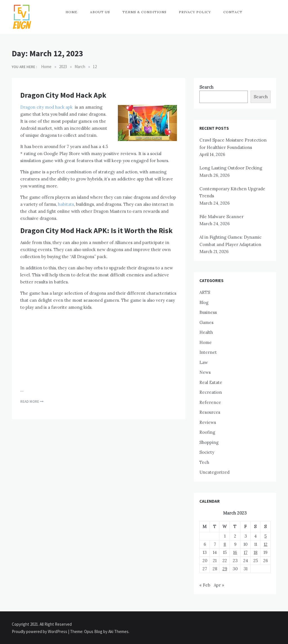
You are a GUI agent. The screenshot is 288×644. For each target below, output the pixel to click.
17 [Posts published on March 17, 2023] (246, 552)
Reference (210, 402)
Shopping (209, 442)
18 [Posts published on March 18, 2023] (256, 552)
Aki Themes (118, 631)
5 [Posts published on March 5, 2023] (265, 536)
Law (204, 362)
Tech (204, 462)
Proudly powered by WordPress (40, 631)
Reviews (208, 422)
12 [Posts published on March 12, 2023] (266, 544)
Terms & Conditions (144, 12)
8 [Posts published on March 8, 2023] (225, 544)
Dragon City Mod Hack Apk (63, 95)
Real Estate (211, 382)
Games (206, 322)
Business (208, 312)
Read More (32, 402)
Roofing (207, 432)
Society (207, 452)
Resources (210, 412)
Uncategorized (214, 472)
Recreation (211, 392)
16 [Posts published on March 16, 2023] (235, 552)
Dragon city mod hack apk (46, 107)
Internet (208, 352)
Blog (204, 302)
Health (206, 332)
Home (72, 12)
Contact (233, 12)
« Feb (205, 585)
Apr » (219, 585)
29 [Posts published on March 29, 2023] (225, 569)
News (205, 372)
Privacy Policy (195, 12)
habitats (66, 204)
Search (206, 87)
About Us (100, 12)
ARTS (205, 292)
